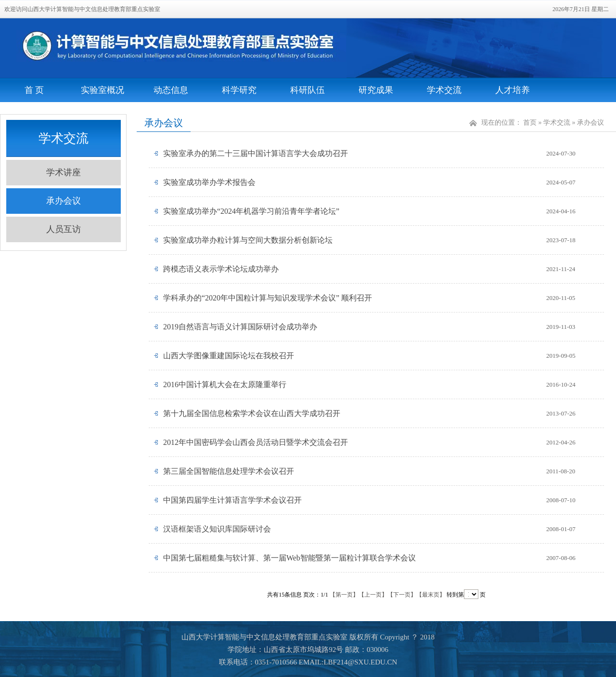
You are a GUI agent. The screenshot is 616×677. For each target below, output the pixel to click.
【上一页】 (373, 595)
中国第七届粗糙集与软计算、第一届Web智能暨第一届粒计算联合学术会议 (289, 558)
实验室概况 (103, 90)
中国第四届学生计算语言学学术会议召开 (232, 500)
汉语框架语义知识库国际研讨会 (217, 529)
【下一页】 (402, 595)
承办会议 (64, 201)
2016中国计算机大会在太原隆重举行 (225, 384)
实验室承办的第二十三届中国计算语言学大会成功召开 (256, 153)
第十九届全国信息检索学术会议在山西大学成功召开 (252, 413)
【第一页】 (344, 595)
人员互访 (64, 229)
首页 (530, 123)
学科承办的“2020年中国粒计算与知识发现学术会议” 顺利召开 (268, 298)
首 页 (34, 90)
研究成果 (376, 90)
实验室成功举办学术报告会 (209, 182)
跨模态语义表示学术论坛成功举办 (221, 269)
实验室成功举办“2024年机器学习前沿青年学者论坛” (251, 211)
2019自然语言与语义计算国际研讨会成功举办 (240, 327)
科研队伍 (308, 90)
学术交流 (444, 90)
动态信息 (171, 90)
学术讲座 (64, 172)
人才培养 (513, 90)
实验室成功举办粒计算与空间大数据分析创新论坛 (248, 240)
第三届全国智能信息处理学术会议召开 (229, 471)
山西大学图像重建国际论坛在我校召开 (229, 356)
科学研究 (239, 90)
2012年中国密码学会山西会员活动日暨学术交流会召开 (256, 442)
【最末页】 (431, 595)
